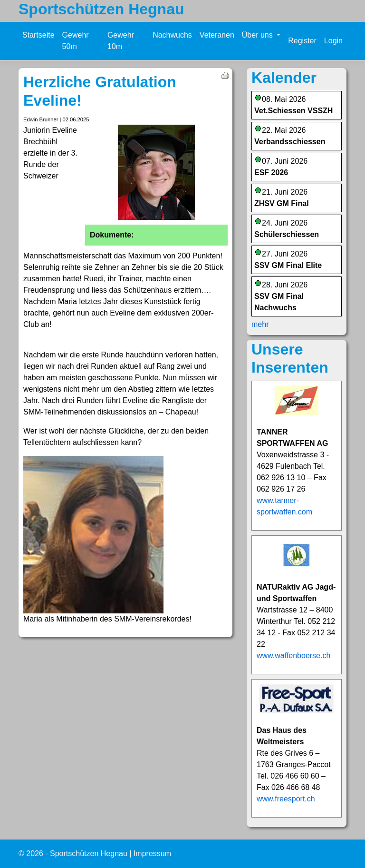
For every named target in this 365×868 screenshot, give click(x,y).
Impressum (152, 853)
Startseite (38, 35)
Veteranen (217, 35)
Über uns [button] (258, 35)
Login (333, 41)
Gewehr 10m (121, 41)
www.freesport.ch (286, 799)
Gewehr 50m (76, 41)
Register (302, 41)
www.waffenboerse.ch (293, 656)
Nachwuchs (172, 35)
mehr (260, 324)
